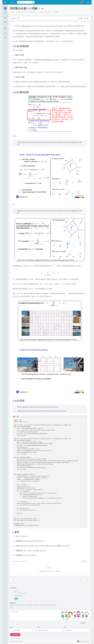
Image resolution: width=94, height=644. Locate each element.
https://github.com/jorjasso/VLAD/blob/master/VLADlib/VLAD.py (38, 407)
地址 (66, 627)
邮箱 (39, 627)
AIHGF (13, 12)
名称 (12, 627)
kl (15, 591)
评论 (12, 608)
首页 (13, 18)
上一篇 (13, 580)
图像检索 (57, 12)
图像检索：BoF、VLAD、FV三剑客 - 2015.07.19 (31, 550)
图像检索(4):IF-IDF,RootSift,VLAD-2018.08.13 (30, 541)
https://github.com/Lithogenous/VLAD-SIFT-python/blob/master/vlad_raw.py (42, 411)
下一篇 (86, 580)
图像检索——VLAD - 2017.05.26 (26, 555)
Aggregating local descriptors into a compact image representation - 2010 (44, 26)
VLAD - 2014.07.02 (22, 536)
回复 (16, 599)
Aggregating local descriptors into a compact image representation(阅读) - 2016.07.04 (42, 546)
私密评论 (83, 623)
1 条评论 (41, 12)
